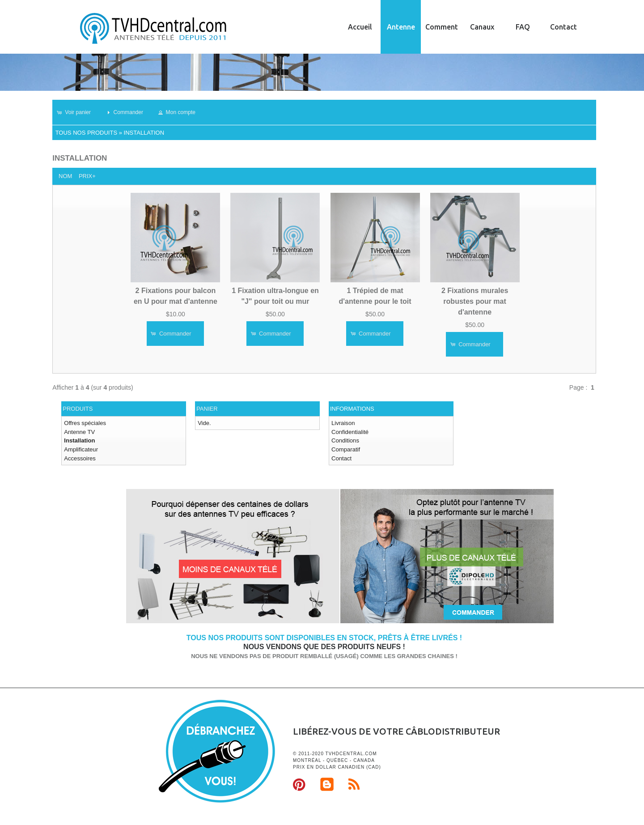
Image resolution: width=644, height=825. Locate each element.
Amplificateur (81, 449)
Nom (65, 176)
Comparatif (346, 449)
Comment (442, 27)
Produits (78, 409)
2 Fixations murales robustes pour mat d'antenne (475, 301)
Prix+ (87, 176)
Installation (144, 133)
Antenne (401, 27)
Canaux (482, 27)
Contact (563, 27)
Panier (207, 409)
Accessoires (80, 458)
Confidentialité (350, 432)
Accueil (360, 27)
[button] (78, 112)
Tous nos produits (86, 133)
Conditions (345, 440)
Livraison (343, 423)
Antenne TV (79, 432)
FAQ (523, 27)
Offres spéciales (85, 423)
